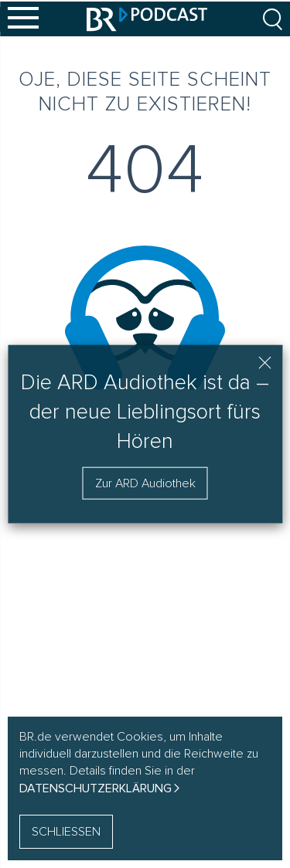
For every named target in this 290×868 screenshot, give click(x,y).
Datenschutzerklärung (96, 788)
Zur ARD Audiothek (145, 483)
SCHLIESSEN (66, 832)
